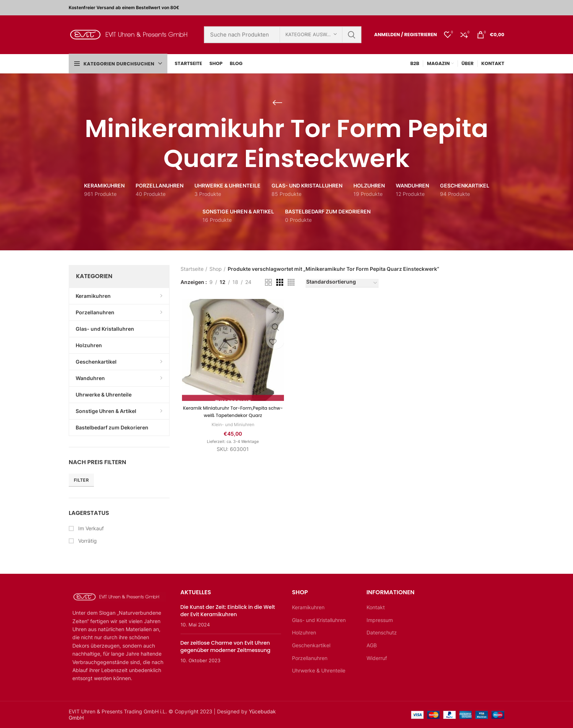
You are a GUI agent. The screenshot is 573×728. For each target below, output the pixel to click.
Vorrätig (87, 541)
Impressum (380, 620)
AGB (372, 645)
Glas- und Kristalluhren (319, 620)
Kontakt (376, 607)
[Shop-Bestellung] (342, 283)
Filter (81, 480)
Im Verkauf (90, 528)
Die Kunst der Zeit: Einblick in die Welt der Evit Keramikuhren (228, 611)
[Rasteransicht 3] (280, 282)
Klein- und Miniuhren (232, 425)
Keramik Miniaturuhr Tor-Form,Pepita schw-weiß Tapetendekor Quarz (232, 413)
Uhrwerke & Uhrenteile (319, 670)
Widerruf (377, 658)
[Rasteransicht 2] (268, 282)
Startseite (192, 269)
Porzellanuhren (310, 658)
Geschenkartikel (311, 645)
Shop (216, 269)
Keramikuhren (308, 607)
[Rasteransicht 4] (291, 282)
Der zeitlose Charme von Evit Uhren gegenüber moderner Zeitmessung (225, 647)
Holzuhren (304, 632)
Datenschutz (382, 632)
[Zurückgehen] (277, 103)
